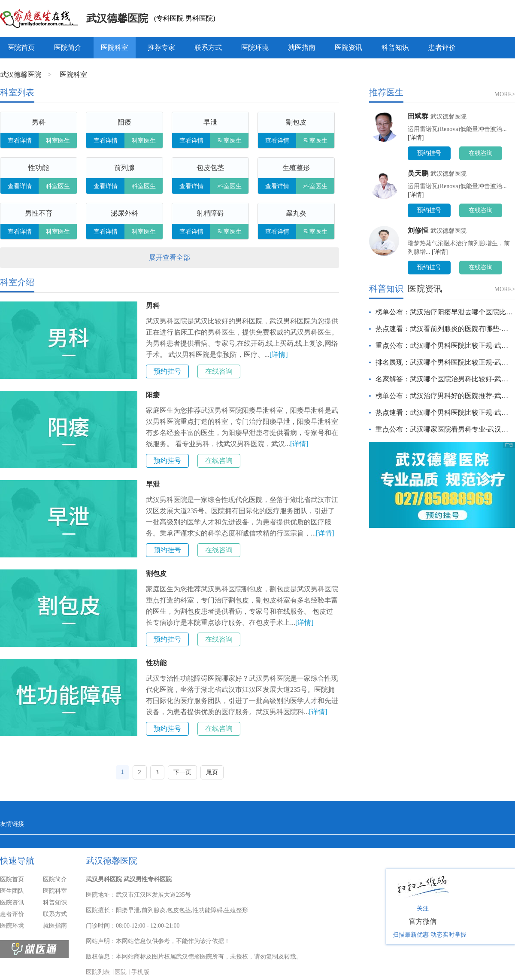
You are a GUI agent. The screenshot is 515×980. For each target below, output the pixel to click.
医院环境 (255, 47)
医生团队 (12, 891)
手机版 (140, 972)
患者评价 (442, 47)
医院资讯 (348, 47)
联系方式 (208, 47)
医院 (121, 972)
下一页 (182, 772)
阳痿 (153, 395)
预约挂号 (167, 371)
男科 (153, 306)
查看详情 (20, 141)
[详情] (279, 355)
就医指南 (302, 47)
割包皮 (156, 574)
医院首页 (21, 47)
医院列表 (98, 972)
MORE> (505, 94)
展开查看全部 (170, 257)
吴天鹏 (418, 173)
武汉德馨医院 (117, 18)
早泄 (153, 484)
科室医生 (58, 141)
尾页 (212, 772)
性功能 (156, 663)
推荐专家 (161, 47)
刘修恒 (418, 230)
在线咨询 (219, 371)
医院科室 (115, 47)
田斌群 (418, 116)
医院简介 (68, 47)
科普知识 (395, 47)
